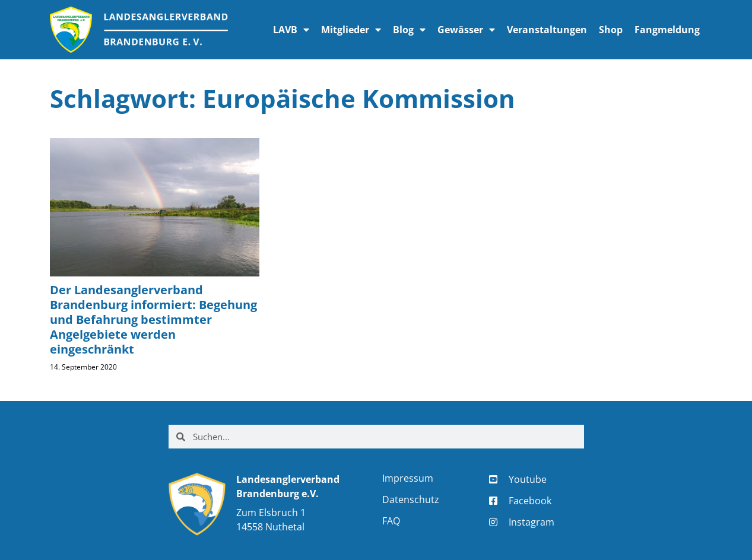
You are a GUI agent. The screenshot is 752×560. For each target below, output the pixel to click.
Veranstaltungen (547, 30)
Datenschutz (411, 499)
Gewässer (466, 30)
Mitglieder (351, 30)
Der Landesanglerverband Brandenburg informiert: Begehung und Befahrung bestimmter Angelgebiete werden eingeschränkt (153, 319)
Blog (409, 30)
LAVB (291, 30)
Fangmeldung (667, 30)
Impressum (408, 478)
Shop (611, 30)
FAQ (391, 521)
